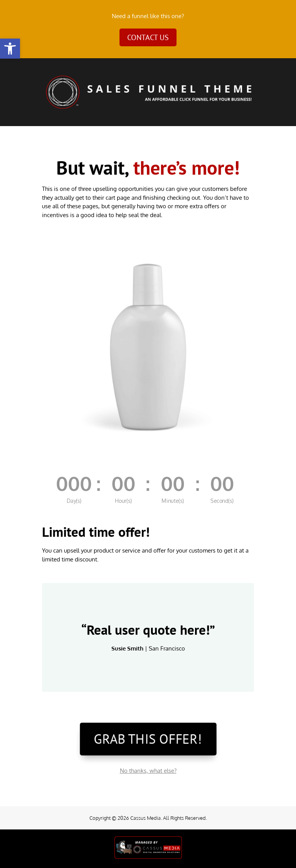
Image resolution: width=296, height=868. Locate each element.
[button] (10, 49)
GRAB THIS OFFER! (148, 739)
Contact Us (148, 37)
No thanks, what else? (148, 771)
